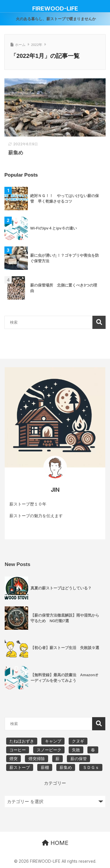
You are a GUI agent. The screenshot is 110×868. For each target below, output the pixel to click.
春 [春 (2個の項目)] (93, 750)
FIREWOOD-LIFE (55, 8)
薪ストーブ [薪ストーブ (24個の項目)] (20, 767)
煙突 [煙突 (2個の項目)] (13, 759)
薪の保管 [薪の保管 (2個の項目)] (79, 759)
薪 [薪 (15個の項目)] (57, 759)
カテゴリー (55, 783)
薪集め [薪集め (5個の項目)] (66, 767)
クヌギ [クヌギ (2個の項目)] (78, 741)
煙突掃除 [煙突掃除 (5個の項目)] (37, 759)
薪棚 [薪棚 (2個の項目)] (45, 767)
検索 (99, 322)
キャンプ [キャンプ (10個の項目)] (53, 741)
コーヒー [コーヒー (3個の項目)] (18, 750)
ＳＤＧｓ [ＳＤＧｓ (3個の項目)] (91, 767)
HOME (55, 843)
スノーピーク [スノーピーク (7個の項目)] (49, 750)
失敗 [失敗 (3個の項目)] (76, 750)
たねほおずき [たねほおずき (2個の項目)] (22, 741)
